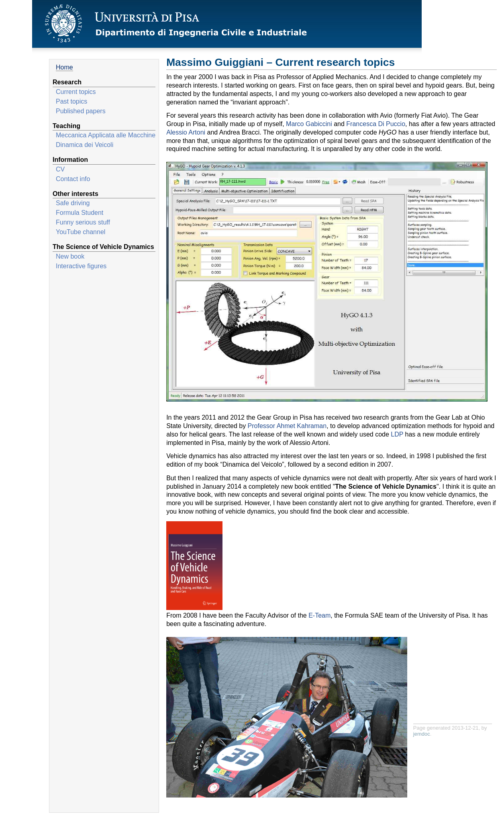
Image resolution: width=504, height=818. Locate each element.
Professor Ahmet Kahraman (287, 426)
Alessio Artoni (186, 132)
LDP (397, 434)
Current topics (76, 92)
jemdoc (422, 734)
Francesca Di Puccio (376, 124)
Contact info (73, 179)
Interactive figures (81, 266)
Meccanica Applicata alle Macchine (106, 135)
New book (70, 256)
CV (60, 169)
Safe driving (73, 203)
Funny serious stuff (83, 222)
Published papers (81, 111)
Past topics (71, 101)
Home (64, 67)
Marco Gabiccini (309, 124)
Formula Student (80, 213)
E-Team (319, 615)
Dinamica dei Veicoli (85, 145)
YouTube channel (81, 232)
